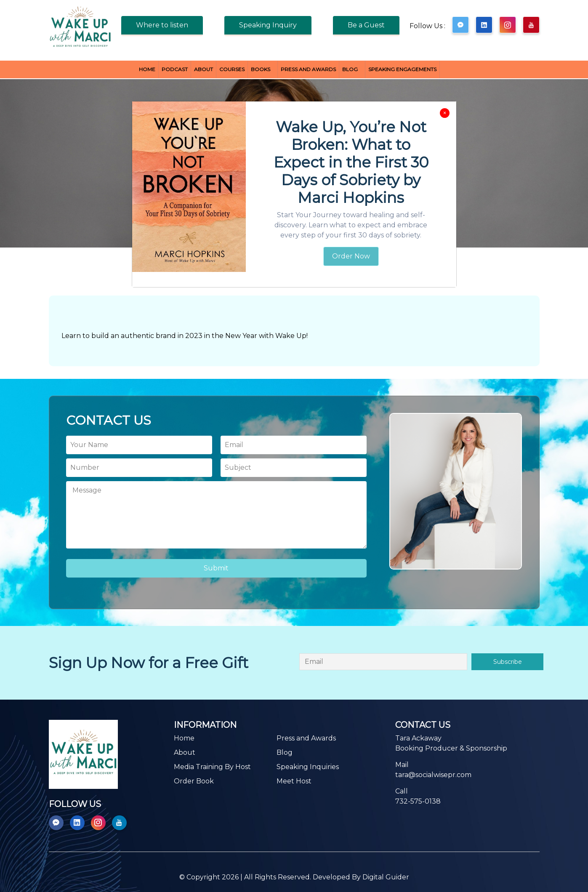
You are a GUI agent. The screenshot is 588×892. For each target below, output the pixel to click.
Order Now (351, 256)
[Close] (445, 113)
